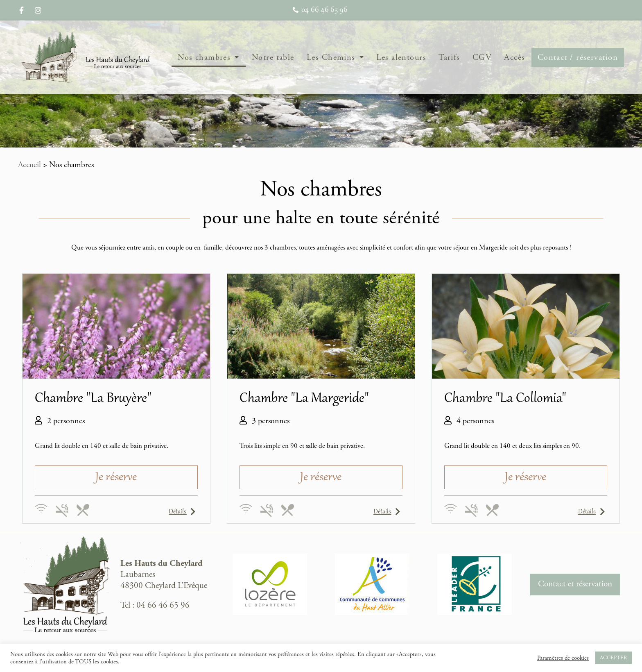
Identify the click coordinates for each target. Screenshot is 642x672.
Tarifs (449, 57)
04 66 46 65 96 (163, 605)
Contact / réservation (578, 57)
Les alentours (401, 57)
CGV (482, 57)
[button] (116, 477)
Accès (514, 57)
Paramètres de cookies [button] (563, 658)
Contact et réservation (575, 584)
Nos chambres (209, 57)
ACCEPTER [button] (613, 658)
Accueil (29, 165)
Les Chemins (335, 57)
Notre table (273, 57)
